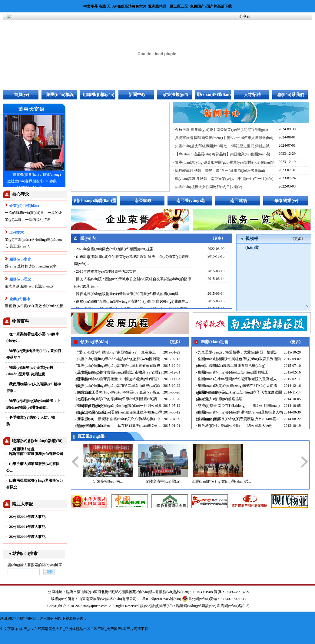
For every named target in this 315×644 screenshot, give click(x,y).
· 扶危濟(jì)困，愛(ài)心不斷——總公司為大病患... (236, 426)
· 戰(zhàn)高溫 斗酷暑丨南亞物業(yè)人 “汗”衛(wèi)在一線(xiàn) (223, 179)
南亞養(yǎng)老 (191, 201)
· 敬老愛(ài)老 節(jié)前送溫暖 (219, 399)
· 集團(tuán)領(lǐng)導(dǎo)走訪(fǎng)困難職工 (232, 372)
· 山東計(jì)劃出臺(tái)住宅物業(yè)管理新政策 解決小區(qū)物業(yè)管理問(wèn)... (131, 260)
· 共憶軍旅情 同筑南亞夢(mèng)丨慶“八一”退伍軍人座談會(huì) (223, 138)
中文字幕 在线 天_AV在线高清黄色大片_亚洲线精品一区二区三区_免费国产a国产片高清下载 (157, 6)
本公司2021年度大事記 (26, 527)
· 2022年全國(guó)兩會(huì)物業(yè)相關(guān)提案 (114, 249)
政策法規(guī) (175, 95)
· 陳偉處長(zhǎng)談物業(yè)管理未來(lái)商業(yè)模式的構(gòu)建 (126, 294)
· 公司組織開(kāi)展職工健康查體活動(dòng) (231, 366)
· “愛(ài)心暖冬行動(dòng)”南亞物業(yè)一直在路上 (116, 352)
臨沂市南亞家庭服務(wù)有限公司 (35, 454)
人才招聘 (252, 95)
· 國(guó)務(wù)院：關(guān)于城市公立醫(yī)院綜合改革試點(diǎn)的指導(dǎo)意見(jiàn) (133, 283)
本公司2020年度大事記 (26, 537)
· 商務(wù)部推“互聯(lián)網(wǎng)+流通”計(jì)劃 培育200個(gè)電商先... (131, 301)
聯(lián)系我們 (291, 95)
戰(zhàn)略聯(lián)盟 (214, 96)
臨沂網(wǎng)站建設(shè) (196, 606)
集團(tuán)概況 (60, 95)
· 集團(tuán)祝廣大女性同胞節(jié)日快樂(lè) (208, 187)
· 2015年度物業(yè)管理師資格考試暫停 (105, 271)
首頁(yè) (22, 95)
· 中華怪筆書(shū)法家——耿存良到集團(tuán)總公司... (118, 426)
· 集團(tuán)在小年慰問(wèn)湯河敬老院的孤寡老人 (236, 379)
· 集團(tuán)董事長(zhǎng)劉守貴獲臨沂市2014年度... (237, 419)
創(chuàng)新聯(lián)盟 (95, 201)
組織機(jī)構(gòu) (99, 95)
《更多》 (218, 238)
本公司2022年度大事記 (26, 517)
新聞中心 (137, 95)
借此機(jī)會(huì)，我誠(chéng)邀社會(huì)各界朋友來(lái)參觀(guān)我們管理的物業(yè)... (34, 181)
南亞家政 (143, 201)
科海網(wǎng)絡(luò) (233, 606)
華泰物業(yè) (286, 201)
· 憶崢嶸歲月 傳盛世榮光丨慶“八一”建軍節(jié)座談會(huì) (219, 171)
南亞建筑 (239, 201)
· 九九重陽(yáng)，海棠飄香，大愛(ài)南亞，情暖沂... (238, 352)
